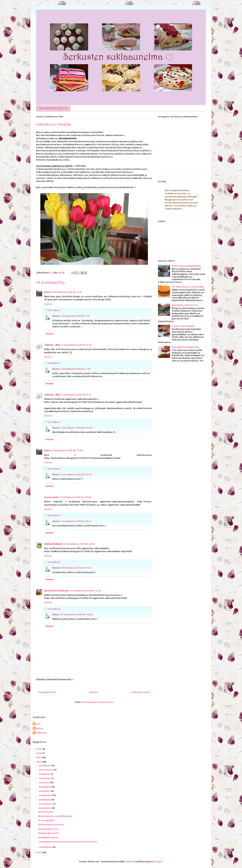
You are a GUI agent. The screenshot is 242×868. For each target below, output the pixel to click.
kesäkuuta (45, 791)
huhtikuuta (45, 800)
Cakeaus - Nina (52, 345)
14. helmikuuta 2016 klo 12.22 (85, 591)
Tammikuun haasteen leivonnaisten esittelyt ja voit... (68, 842)
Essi (38, 724)
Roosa (56, 316)
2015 (39, 852)
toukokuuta (45, 795)
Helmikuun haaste (48, 837)
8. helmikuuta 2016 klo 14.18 (79, 544)
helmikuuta (45, 808)
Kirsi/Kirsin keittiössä (56, 591)
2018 (39, 753)
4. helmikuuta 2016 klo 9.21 (76, 395)
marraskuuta (46, 770)
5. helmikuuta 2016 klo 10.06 (75, 497)
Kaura (47, 292)
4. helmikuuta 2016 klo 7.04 (75, 369)
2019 (39, 749)
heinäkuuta (45, 787)
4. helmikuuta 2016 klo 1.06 (67, 292)
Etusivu (94, 692)
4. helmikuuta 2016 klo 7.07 (75, 316)
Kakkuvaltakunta (54, 544)
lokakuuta (45, 774)
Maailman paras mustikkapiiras (55, 816)
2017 (39, 757)
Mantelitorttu (46, 812)
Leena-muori (51, 497)
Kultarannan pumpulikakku (186, 266)
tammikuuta (46, 847)
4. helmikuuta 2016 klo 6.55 (77, 345)
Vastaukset (54, 310)
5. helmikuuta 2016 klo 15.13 (76, 521)
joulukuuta (45, 765)
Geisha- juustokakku (183, 326)
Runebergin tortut (48, 829)
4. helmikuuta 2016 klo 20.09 (76, 428)
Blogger (158, 861)
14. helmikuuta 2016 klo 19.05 (77, 614)
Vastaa (48, 304)
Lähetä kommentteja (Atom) (98, 702)
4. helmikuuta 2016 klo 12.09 (67, 450)
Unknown (41, 733)
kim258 (130, 861)
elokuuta (44, 782)
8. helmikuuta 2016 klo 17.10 (76, 568)
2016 (39, 762)
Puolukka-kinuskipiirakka (185, 347)
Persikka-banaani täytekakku (188, 287)
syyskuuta (45, 778)
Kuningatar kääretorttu (185, 305)
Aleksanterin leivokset (51, 824)
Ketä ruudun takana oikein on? (53, 108)
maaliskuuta (46, 804)
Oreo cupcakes (46, 820)
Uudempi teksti (47, 692)
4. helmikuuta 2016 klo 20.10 (76, 474)
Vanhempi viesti (140, 692)
